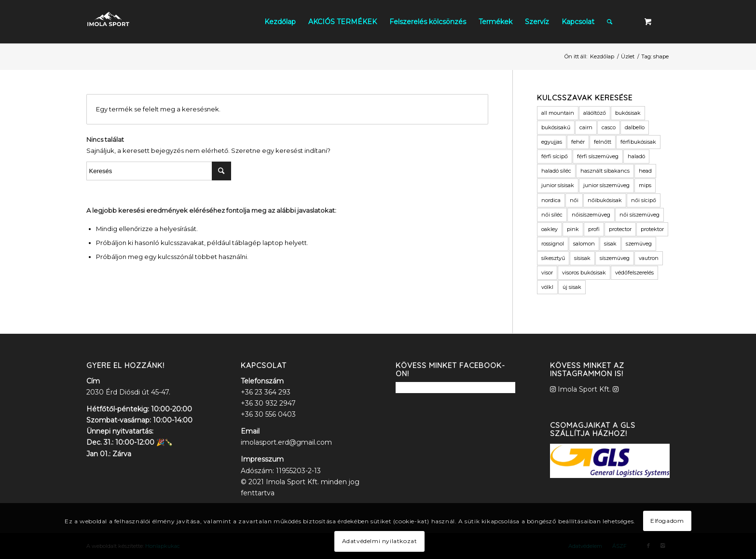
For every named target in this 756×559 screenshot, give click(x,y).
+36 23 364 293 (266, 392)
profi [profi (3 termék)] (594, 229)
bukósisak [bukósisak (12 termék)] (628, 113)
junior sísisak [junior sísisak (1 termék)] (558, 185)
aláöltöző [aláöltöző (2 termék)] (595, 113)
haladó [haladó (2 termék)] (636, 156)
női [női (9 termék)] (574, 200)
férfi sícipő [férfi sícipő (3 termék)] (555, 156)
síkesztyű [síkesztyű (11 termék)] (553, 258)
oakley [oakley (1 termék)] (550, 229)
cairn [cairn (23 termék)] (586, 127)
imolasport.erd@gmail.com (286, 442)
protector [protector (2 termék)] (620, 229)
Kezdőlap (602, 56)
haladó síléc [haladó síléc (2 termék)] (556, 171)
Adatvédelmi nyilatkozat (380, 541)
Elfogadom (667, 521)
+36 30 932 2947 (268, 403)
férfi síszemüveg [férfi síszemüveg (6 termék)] (598, 156)
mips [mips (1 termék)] (645, 185)
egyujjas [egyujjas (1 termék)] (552, 142)
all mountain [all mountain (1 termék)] (558, 113)
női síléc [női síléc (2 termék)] (552, 215)
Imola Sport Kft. (584, 389)
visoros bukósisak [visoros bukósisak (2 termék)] (584, 273)
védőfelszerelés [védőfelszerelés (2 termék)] (634, 273)
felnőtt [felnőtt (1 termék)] (603, 142)
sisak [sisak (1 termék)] (610, 244)
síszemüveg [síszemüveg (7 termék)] (615, 258)
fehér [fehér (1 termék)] (578, 142)
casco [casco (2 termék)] (609, 127)
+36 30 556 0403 (268, 414)
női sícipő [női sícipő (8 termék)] (644, 200)
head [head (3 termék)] (645, 171)
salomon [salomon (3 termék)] (584, 244)
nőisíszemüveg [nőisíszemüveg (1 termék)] (591, 215)
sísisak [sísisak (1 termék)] (582, 258)
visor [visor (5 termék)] (547, 273)
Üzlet (628, 56)
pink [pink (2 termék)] (573, 229)
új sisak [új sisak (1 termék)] (572, 287)
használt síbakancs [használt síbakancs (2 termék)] (605, 171)
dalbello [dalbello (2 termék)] (635, 127)
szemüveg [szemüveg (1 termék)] (639, 244)
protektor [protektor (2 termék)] (652, 229)
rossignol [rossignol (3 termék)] (553, 244)
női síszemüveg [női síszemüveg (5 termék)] (639, 215)
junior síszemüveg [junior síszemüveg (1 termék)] (606, 185)
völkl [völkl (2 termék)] (547, 287)
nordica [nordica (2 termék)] (551, 200)
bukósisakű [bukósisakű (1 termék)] (556, 127)
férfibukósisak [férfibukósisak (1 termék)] (638, 142)
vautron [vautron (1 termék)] (649, 258)
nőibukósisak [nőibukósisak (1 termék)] (605, 200)
